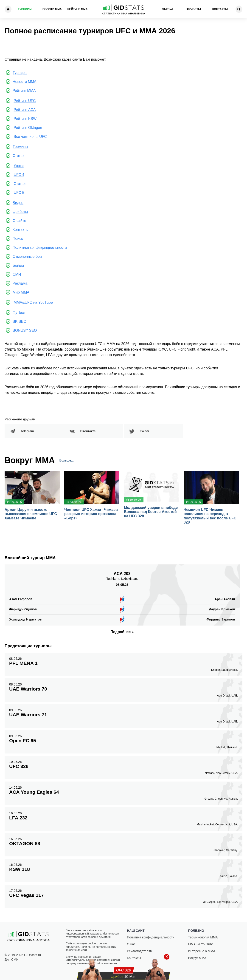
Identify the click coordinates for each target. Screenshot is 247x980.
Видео (18, 203)
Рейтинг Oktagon (28, 128)
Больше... (67, 460)
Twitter (145, 431)
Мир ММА (21, 292)
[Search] (239, 9)
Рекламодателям (140, 951)
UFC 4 (19, 175)
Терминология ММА (203, 937)
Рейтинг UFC (25, 101)
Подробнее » (122, 632)
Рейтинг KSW (25, 119)
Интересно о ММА (202, 951)
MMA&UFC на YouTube (33, 302)
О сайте (19, 221)
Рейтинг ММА (77, 9)
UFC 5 (19, 193)
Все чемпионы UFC (30, 137)
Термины (20, 147)
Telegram (27, 431)
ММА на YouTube (201, 944)
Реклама (20, 283)
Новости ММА (51, 9)
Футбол (19, 313)
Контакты (220, 9)
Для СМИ (12, 960)
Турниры (25, 9)
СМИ (17, 274)
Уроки (18, 166)
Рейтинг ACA (25, 110)
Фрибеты (194, 9)
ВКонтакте (88, 431)
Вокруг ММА (197, 958)
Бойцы (18, 265)
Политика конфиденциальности (40, 248)
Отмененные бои (27, 256)
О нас (131, 944)
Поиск (18, 239)
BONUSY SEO (25, 330)
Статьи (167, 9)
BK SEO (20, 321)
